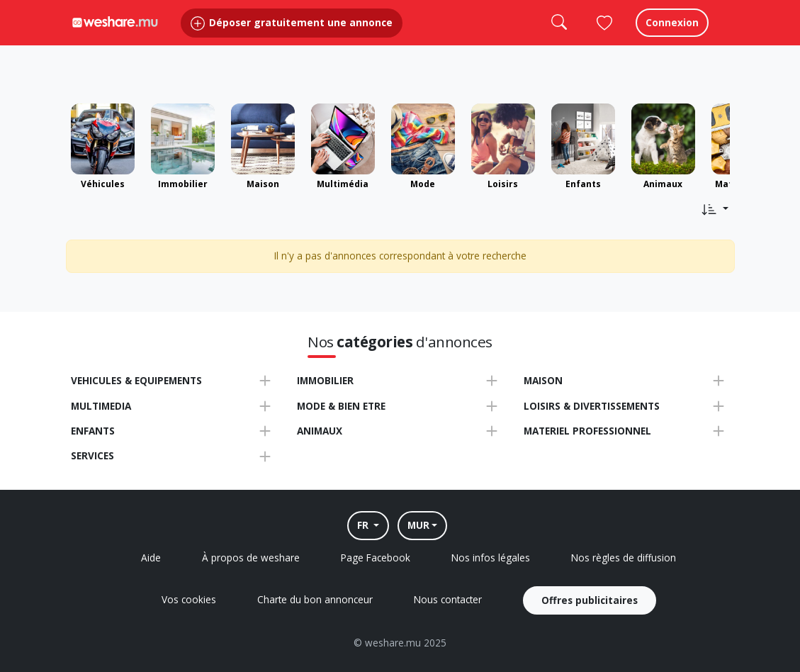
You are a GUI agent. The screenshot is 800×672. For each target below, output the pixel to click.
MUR (418, 525)
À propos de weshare (251, 558)
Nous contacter (448, 599)
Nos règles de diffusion (624, 558)
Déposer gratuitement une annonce (292, 35)
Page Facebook (376, 558)
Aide (151, 558)
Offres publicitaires (590, 600)
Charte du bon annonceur (315, 599)
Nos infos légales (491, 558)
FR (364, 525)
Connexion (672, 35)
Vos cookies (189, 599)
